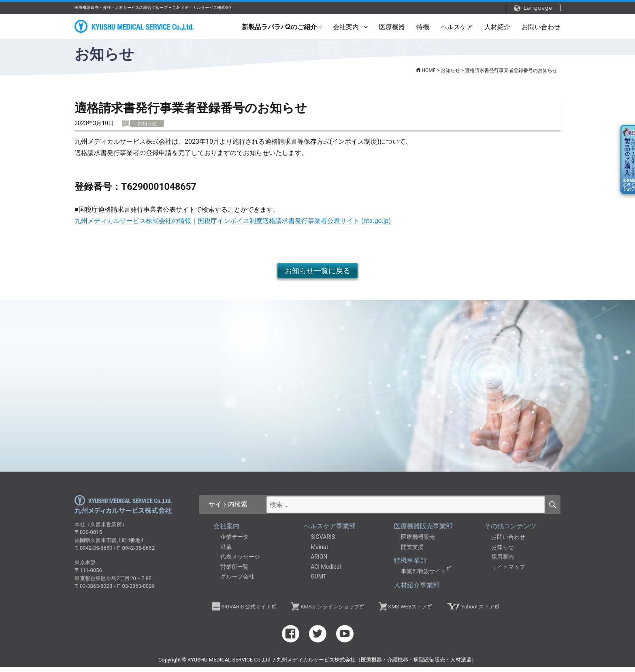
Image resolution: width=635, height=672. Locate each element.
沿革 (226, 552)
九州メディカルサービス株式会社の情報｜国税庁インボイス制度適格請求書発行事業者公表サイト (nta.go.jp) (233, 221)
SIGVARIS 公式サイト (247, 612)
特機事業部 (410, 566)
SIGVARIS (323, 542)
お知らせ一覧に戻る (317, 271)
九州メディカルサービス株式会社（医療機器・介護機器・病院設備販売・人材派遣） (135, 27)
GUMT (319, 582)
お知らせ (503, 552)
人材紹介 (497, 27)
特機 (423, 27)
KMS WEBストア (408, 612)
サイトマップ (508, 572)
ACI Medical (326, 572)
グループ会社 (237, 582)
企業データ (234, 542)
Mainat (319, 552)
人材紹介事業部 (417, 590)
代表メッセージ (240, 562)
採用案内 (503, 562)
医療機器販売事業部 (423, 532)
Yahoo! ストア (478, 612)
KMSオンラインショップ (330, 612)
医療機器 (392, 27)
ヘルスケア (457, 27)
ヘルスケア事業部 (330, 532)
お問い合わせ (541, 27)
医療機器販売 (418, 542)
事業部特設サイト (424, 577)
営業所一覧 (234, 572)
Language (533, 8)
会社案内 (346, 27)
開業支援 (412, 552)
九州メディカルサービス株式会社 (123, 510)
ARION (319, 562)
